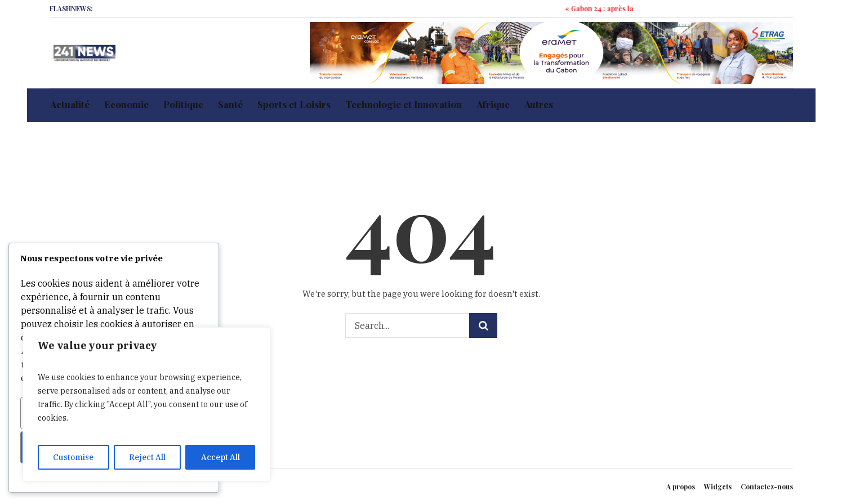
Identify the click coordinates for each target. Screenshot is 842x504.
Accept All (220, 457)
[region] (146, 404)
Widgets (718, 487)
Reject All (147, 457)
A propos (681, 487)
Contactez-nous (767, 487)
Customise (73, 457)
